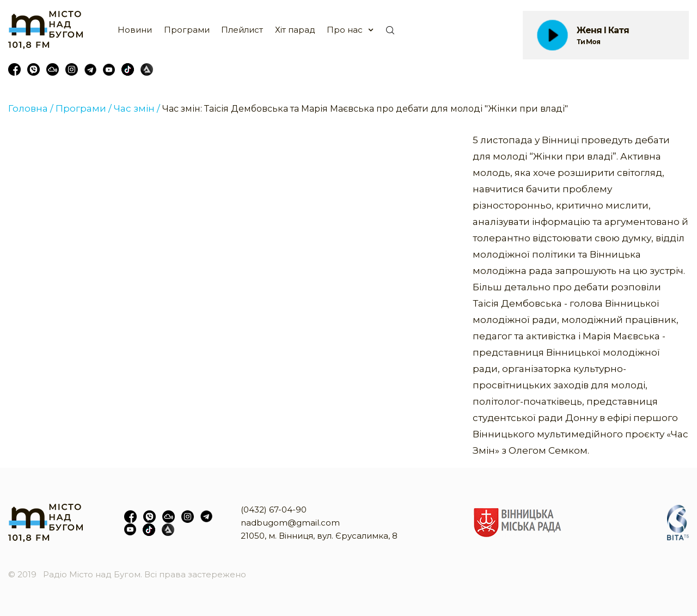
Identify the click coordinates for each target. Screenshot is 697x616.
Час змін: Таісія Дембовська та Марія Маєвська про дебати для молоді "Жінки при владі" (365, 109)
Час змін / (137, 108)
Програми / (84, 108)
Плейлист (242, 30)
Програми (187, 30)
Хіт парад (295, 30)
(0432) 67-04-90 (274, 510)
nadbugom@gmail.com (290, 523)
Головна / (31, 108)
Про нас (345, 30)
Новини (135, 30)
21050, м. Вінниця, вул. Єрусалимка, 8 (319, 536)
